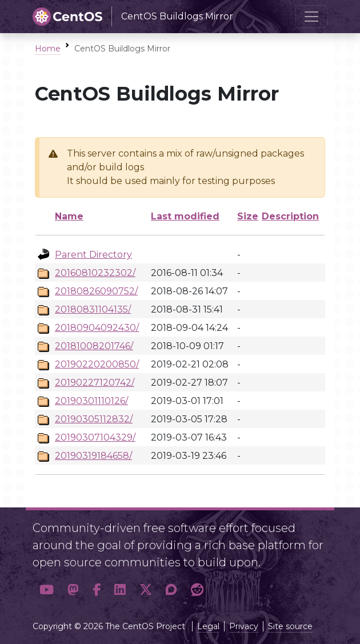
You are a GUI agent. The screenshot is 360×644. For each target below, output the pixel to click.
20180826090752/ (96, 291)
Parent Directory (93, 255)
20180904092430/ (97, 328)
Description (290, 216)
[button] (47, 590)
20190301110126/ (91, 401)
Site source (290, 626)
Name (69, 216)
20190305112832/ (94, 419)
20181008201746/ (94, 346)
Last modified (185, 216)
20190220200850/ (97, 364)
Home (48, 49)
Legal (208, 626)
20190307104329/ (95, 437)
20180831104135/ (93, 309)
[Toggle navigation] (311, 17)
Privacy (244, 626)
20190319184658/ (93, 456)
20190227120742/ (95, 383)
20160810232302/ (95, 273)
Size (248, 216)
